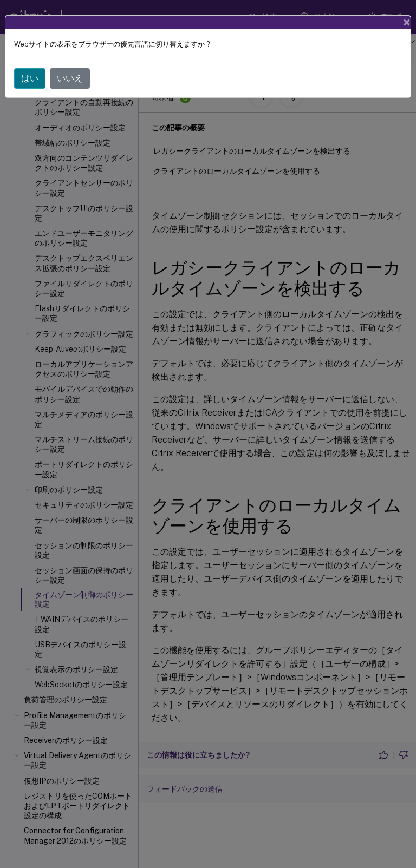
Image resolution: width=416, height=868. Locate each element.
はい (30, 78)
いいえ (70, 78)
